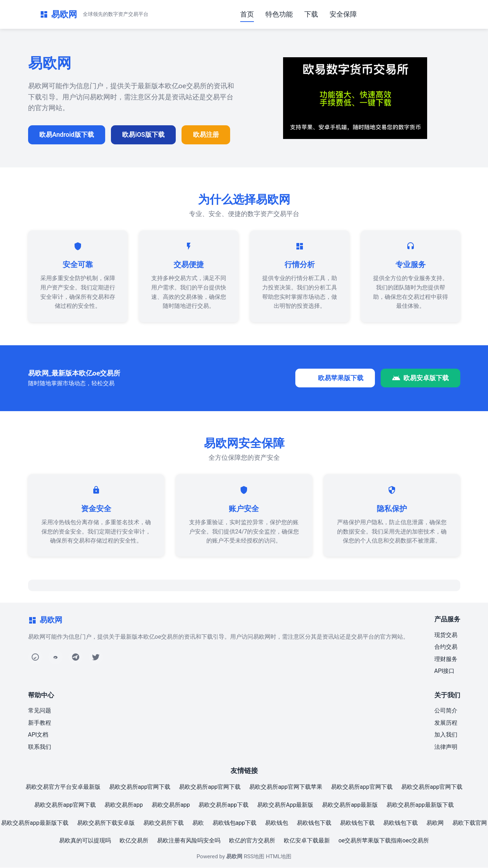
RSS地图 (254, 857)
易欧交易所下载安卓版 (106, 823)
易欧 (198, 823)
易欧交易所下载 (164, 823)
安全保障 (343, 14)
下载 (311, 14)
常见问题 (40, 711)
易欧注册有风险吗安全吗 (189, 841)
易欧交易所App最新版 (285, 805)
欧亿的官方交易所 (252, 841)
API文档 (38, 735)
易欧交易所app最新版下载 (420, 805)
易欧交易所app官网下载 (140, 787)
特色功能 (279, 14)
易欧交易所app (124, 805)
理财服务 (446, 659)
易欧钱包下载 (314, 823)
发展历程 (446, 723)
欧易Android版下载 (67, 135)
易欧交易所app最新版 (350, 805)
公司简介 (446, 711)
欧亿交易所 (134, 841)
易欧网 (435, 823)
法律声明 (446, 747)
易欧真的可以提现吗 (85, 841)
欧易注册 (207, 135)
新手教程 (40, 723)
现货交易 (446, 635)
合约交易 (446, 647)
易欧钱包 (277, 823)
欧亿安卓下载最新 (307, 841)
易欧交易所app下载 (223, 805)
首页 (247, 14)
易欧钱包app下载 (235, 823)
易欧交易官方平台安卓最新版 (63, 787)
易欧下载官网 (470, 823)
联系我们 (40, 747)
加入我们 (446, 735)
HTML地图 (279, 857)
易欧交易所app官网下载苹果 (286, 787)
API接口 (445, 671)
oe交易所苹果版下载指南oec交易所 (384, 841)
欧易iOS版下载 (144, 135)
